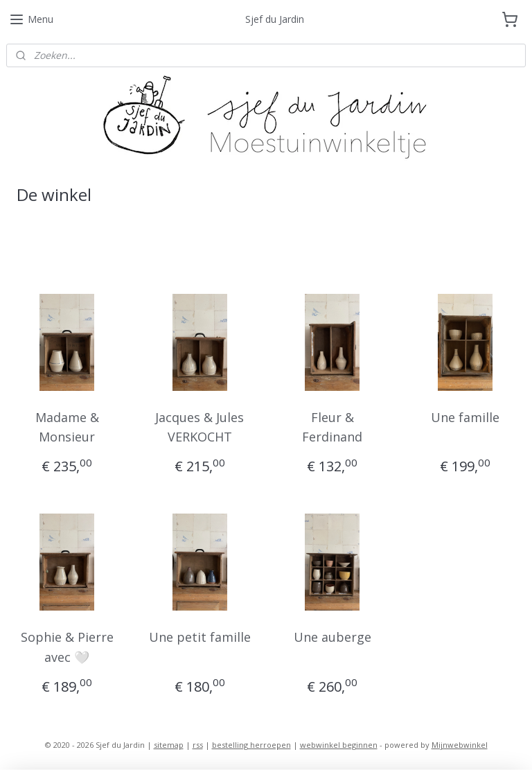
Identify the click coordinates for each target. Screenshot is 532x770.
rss (198, 745)
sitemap (169, 745)
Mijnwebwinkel (460, 745)
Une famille (465, 417)
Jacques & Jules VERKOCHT (199, 427)
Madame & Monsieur (67, 427)
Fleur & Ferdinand (332, 427)
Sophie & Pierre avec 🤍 (67, 647)
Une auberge (332, 637)
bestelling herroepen (251, 745)
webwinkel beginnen (339, 745)
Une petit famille (200, 637)
